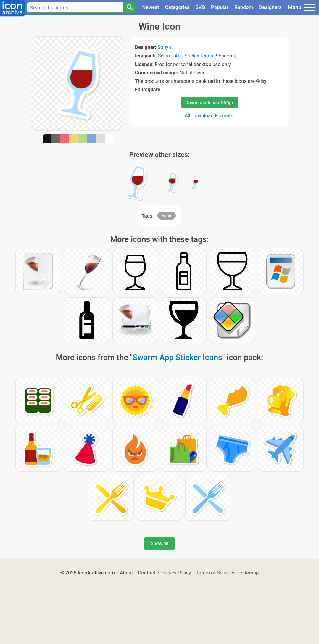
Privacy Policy (176, 573)
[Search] (129, 7)
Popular (220, 7)
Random (244, 7)
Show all (159, 544)
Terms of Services (216, 573)
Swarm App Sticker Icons (186, 56)
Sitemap (250, 573)
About (127, 573)
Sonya (164, 47)
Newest (150, 7)
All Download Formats (209, 115)
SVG (200, 7)
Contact (147, 573)
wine (166, 215)
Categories (177, 7)
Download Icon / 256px (210, 103)
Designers (270, 7)
